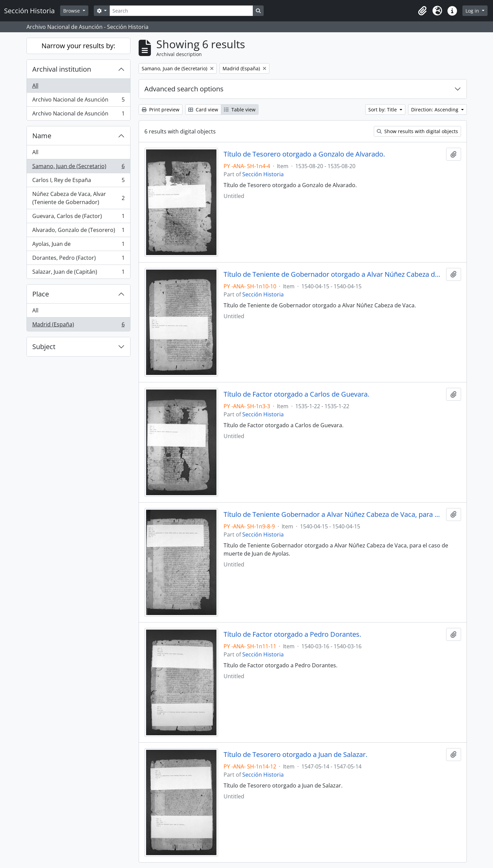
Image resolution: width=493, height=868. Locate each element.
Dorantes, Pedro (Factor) (78, 259)
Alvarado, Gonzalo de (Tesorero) (78, 231)
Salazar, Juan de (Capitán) (78, 273)
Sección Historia (263, 174)
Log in (473, 11)
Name (42, 136)
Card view (203, 110)
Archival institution (62, 69)
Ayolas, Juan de (78, 245)
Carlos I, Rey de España (78, 182)
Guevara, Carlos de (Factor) (78, 218)
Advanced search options (184, 89)
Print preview (161, 110)
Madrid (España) (78, 326)
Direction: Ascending (435, 110)
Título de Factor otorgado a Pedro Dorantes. (292, 634)
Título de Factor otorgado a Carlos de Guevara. (296, 394)
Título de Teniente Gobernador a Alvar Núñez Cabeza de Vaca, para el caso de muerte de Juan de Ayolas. (333, 514)
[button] (422, 11)
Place (41, 294)
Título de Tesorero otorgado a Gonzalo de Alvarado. (304, 154)
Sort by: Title (383, 110)
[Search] (181, 11)
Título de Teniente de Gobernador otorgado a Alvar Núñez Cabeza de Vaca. (333, 274)
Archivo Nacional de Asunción (78, 101)
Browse (72, 11)
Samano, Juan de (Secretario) (78, 168)
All (35, 86)
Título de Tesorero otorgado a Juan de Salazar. (295, 755)
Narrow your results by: (78, 46)
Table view (240, 110)
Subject (44, 347)
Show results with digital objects (417, 131)
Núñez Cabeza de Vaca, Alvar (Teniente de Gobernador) (78, 198)
